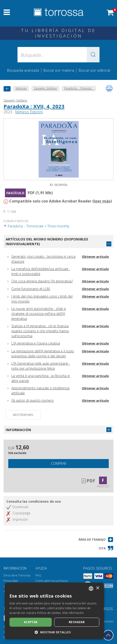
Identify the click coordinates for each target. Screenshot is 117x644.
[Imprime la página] (109, 88)
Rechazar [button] (77, 622)
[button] (93, 55)
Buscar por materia (59, 70)
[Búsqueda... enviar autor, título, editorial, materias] (58, 55)
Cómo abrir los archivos (52, 581)
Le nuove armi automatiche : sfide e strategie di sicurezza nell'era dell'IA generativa (39, 314)
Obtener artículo (95, 257)
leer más (102, 201)
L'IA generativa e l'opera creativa (36, 343)
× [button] (97, 588)
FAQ (38, 575)
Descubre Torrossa (17, 575)
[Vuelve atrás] (7, 89)
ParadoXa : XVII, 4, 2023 (34, 106)
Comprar (59, 463)
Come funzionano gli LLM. (31, 289)
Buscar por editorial (94, 70)
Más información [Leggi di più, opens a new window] (73, 613)
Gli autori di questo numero (32, 400)
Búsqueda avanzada (23, 70)
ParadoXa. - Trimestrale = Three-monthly (36, 226)
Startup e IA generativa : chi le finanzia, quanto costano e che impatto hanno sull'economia (40, 331)
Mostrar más (23, 415)
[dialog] (54, 611)
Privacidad (11, 581)
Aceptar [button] (31, 622)
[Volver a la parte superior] (108, 635)
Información (18, 430)
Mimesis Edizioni (29, 112)
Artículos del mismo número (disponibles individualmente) (47, 241)
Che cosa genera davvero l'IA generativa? (42, 281)
